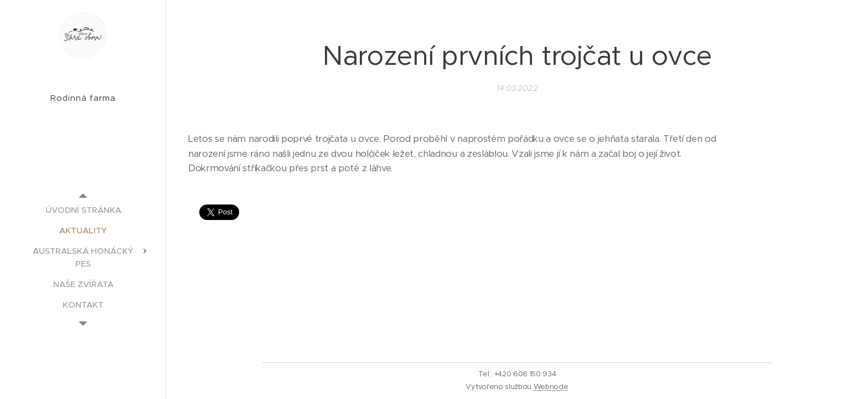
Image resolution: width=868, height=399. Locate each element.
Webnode (551, 387)
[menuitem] (83, 210)
